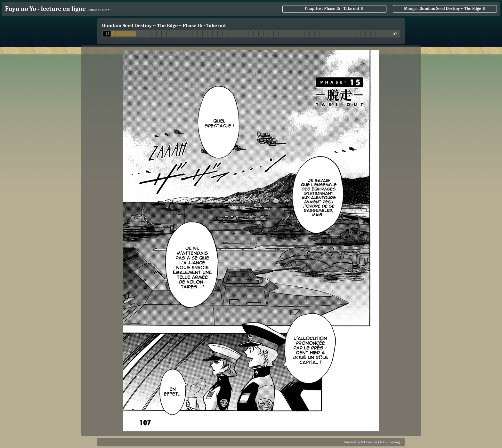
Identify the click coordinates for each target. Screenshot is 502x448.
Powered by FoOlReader (360, 442)
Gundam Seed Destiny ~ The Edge (140, 26)
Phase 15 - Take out (204, 26)
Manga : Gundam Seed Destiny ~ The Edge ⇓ (445, 8)
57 (395, 34)
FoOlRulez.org (390, 442)
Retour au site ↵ (99, 10)
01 (107, 34)
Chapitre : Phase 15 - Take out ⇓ (335, 8)
